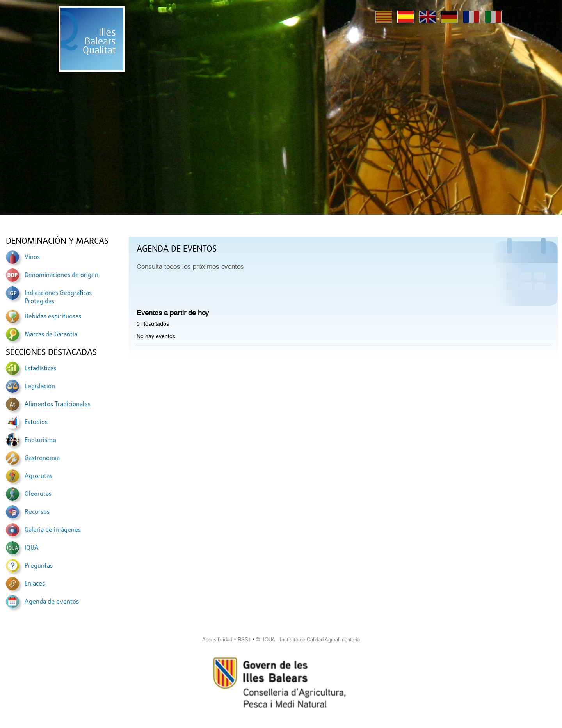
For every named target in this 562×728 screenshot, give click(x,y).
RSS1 (244, 640)
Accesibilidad (217, 640)
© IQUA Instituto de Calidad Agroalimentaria (308, 640)
